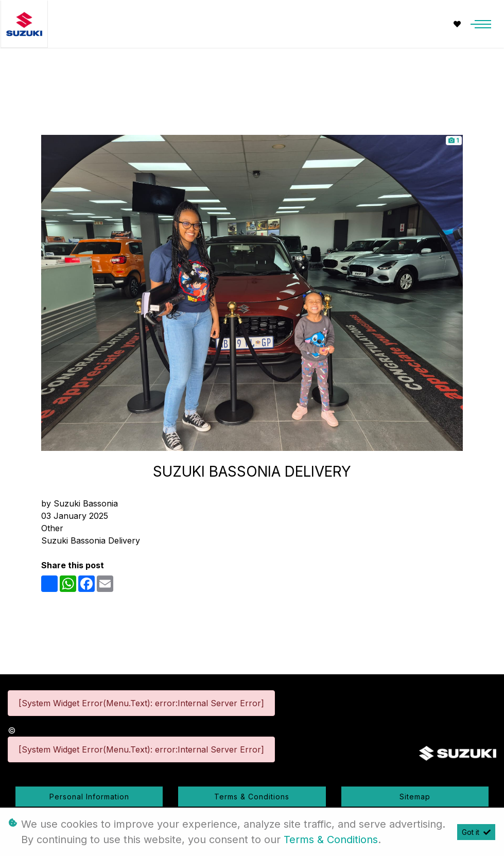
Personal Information (89, 797)
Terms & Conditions (252, 797)
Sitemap (415, 797)
